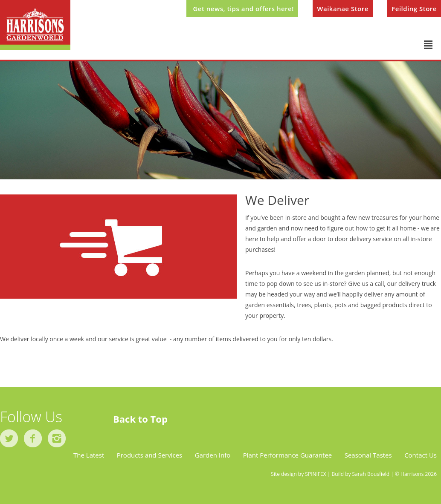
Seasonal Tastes (368, 455)
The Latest (89, 455)
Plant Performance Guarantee (288, 455)
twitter (9, 438)
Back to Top (140, 419)
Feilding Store (414, 9)
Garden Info (213, 455)
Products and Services (150, 455)
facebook (33, 438)
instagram (57, 438)
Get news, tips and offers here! (243, 9)
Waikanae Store (343, 9)
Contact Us (421, 455)
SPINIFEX (315, 474)
